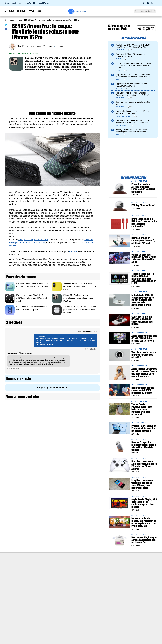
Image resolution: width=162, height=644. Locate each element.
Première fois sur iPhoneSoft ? (38, 565)
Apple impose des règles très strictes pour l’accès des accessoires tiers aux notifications (144, 372)
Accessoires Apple (15, 20)
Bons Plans (22, 11)
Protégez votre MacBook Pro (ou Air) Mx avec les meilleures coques (144, 428)
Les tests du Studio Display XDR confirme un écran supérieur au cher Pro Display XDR (144, 522)
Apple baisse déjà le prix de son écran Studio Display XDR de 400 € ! (144, 338)
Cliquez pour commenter (52, 388)
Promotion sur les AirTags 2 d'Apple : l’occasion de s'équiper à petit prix (143, 188)
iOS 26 (35, 3)
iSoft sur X (105, 574)
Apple (31, 11)
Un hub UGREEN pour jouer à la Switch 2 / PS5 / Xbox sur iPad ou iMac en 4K (144, 258)
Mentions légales (33, 587)
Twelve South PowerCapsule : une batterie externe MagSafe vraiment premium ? (142, 409)
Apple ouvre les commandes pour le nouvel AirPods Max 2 (131, 85)
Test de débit (68, 574)
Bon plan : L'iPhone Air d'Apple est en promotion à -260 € (132, 55)
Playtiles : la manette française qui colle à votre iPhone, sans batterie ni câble (142, 484)
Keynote (7, 3)
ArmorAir (73, 251)
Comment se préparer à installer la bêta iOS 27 (133, 103)
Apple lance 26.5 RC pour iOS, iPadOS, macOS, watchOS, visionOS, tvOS (133, 46)
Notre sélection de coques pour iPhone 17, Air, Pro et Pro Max (133, 112)
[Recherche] (145, 11)
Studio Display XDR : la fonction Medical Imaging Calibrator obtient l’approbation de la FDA (144, 279)
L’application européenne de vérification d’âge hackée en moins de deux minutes (133, 76)
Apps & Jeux (9, 11)
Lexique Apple (69, 578)
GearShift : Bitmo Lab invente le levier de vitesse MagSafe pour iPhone (142, 320)
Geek (39, 11)
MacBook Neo (17, 3)
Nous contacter (69, 565)
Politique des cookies (35, 582)
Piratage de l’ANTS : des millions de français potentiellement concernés (131, 131)
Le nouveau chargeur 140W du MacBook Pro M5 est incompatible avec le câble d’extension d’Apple (143, 300)
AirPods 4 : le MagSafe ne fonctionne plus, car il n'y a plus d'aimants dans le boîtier (80, 310)
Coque (14, 53)
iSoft (28, 569)
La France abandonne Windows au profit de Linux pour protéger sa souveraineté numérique (133, 66)
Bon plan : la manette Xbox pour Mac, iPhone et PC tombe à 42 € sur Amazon (144, 465)
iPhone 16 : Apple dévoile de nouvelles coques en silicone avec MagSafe (78, 298)
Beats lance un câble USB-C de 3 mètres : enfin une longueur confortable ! (144, 223)
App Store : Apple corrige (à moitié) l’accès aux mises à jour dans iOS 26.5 (133, 94)
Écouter (60, 46)
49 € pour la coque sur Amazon (33, 240)
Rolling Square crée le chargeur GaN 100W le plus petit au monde (143, 390)
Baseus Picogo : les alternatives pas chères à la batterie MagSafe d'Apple (144, 446)
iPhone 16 (24, 53)
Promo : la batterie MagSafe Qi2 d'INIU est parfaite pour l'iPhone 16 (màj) (32, 298)
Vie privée (30, 578)
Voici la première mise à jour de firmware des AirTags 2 (144, 355)
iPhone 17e (27, 3)
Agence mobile (106, 565)
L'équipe (30, 574)
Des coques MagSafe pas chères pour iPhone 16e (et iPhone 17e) (144, 540)
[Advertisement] (52, 91)
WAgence (104, 569)
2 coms (49, 46)
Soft (80, 12)
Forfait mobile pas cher (72, 569)
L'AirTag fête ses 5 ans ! (143, 205)
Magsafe (36, 53)
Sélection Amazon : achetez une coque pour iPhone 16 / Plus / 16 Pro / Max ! (79, 286)
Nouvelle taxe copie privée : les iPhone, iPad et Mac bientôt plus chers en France (133, 121)
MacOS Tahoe (44, 3)
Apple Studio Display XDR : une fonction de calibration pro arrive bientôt (144, 503)
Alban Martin (22, 46)
